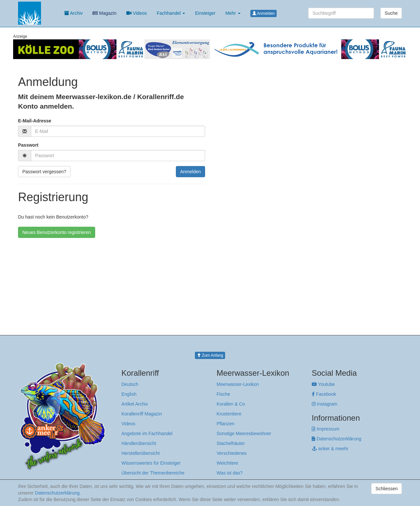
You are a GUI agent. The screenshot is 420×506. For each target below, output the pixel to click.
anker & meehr (330, 449)
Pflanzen (225, 424)
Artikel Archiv (135, 404)
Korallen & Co (231, 404)
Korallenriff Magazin (142, 414)
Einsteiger (205, 13)
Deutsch (130, 384)
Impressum (325, 429)
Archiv (73, 13)
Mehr (233, 13)
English (129, 394)
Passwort (28, 145)
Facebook (324, 394)
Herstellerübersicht (141, 453)
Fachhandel (171, 13)
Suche (391, 13)
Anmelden (190, 172)
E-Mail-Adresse (35, 121)
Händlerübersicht (139, 443)
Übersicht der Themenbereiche (153, 473)
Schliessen (387, 489)
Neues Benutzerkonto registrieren (57, 232)
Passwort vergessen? (44, 172)
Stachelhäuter (231, 443)
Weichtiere (227, 463)
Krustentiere (229, 414)
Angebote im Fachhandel (147, 433)
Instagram (325, 404)
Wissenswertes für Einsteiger (151, 463)
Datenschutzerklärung (336, 439)
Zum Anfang (210, 355)
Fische (223, 394)
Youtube (323, 384)
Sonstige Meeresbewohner (244, 433)
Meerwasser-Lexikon (238, 384)
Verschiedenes (232, 453)
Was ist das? (230, 473)
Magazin (105, 13)
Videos (136, 13)
